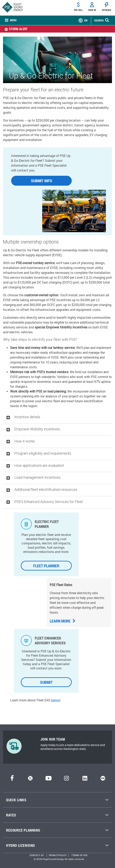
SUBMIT (46, 682)
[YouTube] (49, 780)
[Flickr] (103, 780)
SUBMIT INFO (41, 181)
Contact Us (37, 855)
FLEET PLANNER (46, 566)
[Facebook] (12, 780)
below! (56, 700)
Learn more (63, 621)
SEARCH (99, 20)
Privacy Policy (58, 855)
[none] (11, 21)
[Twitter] (30, 780)
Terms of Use (79, 855)
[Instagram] (66, 780)
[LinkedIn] (85, 780)
